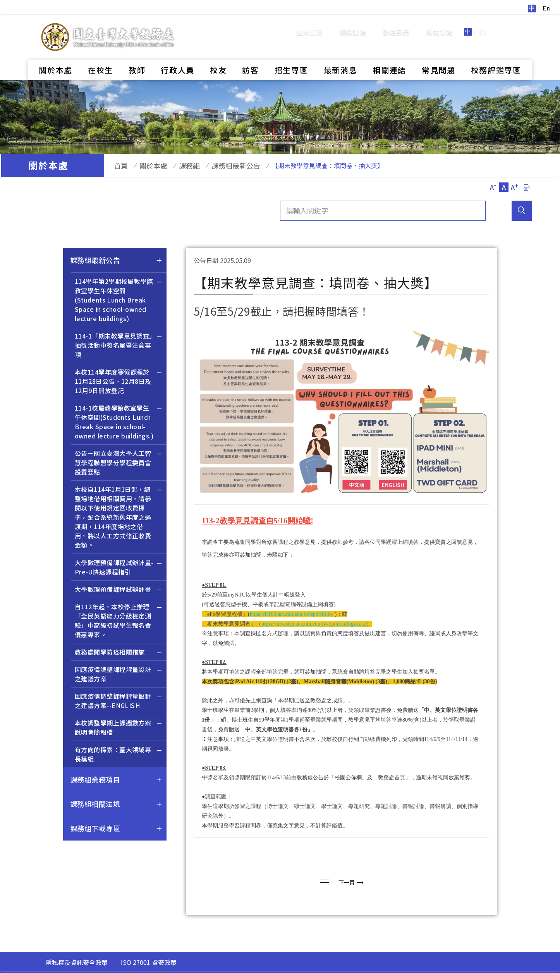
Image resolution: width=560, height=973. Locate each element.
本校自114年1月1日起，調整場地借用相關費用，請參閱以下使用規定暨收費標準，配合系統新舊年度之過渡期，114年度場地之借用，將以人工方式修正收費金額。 (119, 518)
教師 (137, 56)
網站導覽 (439, 25)
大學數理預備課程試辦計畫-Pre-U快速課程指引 (119, 568)
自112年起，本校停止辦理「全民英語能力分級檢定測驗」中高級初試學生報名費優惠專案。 (119, 621)
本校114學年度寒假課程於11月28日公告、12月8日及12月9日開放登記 (119, 382)
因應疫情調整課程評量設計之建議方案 (119, 675)
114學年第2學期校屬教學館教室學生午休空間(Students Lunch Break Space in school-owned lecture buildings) (119, 301)
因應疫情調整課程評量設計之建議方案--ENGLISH (119, 702)
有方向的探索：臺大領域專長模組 (119, 755)
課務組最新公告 (220, 165)
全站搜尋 (512, 25)
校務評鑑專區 (496, 56)
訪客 (250, 56)
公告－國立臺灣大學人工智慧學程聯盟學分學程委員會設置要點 (119, 463)
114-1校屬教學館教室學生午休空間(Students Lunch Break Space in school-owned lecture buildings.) (119, 423)
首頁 (117, 165)
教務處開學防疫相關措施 (119, 653)
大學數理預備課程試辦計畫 (119, 590)
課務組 (178, 165)
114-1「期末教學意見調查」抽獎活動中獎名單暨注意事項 (119, 346)
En (483, 25)
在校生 (100, 56)
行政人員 (178, 56)
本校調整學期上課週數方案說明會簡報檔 (119, 728)
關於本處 (56, 56)
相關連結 (353, 25)
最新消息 (341, 56)
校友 (218, 56)
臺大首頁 (310, 25)
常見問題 (439, 56)
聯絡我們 (396, 25)
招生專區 (291, 56)
